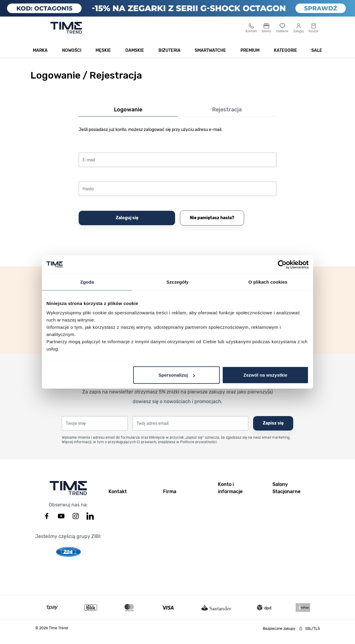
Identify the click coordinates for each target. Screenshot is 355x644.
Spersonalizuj (177, 375)
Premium (250, 58)
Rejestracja (227, 117)
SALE (317, 58)
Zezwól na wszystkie (265, 375)
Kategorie (286, 58)
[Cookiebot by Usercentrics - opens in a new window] (282, 264)
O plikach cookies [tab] (268, 282)
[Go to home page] (66, 35)
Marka (40, 58)
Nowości (72, 58)
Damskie (135, 58)
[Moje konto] (298, 35)
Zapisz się (273, 430)
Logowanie (128, 117)
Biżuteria (170, 58)
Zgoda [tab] (87, 282)
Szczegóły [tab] (177, 282)
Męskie (103, 58)
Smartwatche (210, 58)
